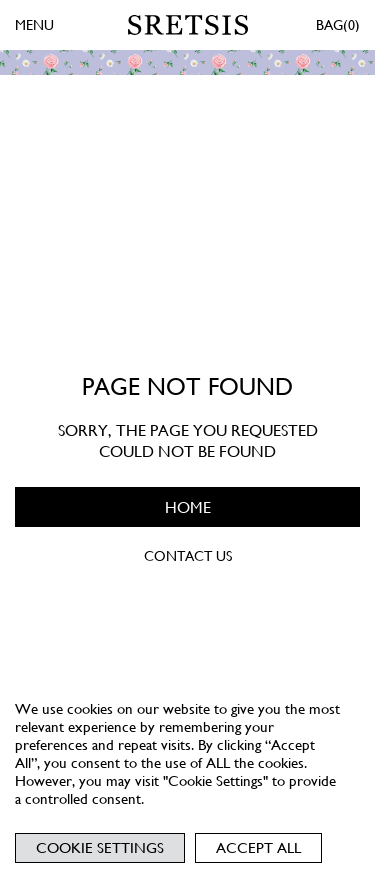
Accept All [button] (258, 848)
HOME (188, 507)
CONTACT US (188, 556)
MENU (34, 25)
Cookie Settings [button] (100, 848)
